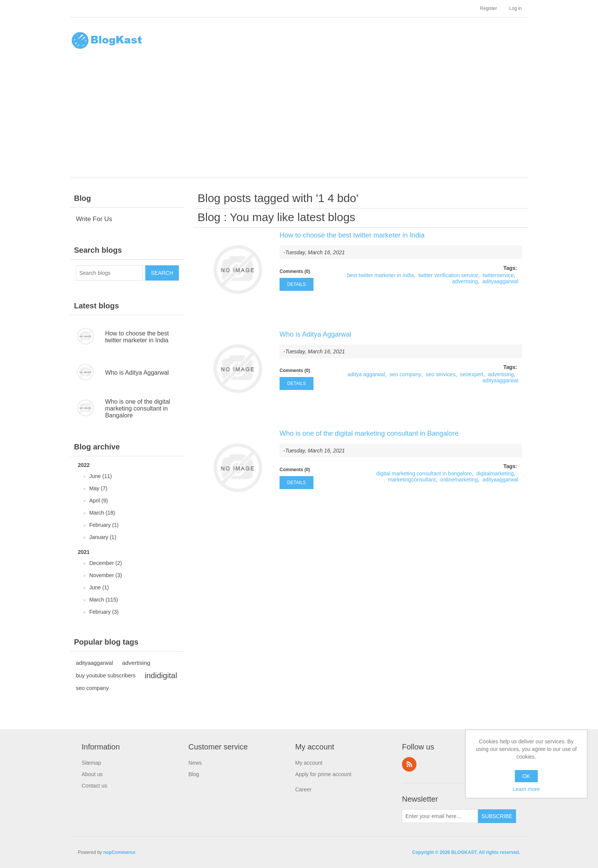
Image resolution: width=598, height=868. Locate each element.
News (195, 763)
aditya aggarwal (366, 374)
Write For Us (94, 219)
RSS (409, 764)
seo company (92, 688)
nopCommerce (119, 852)
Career (303, 789)
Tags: (510, 268)
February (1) (104, 525)
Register (489, 8)
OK (526, 776)
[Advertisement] (301, 120)
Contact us (94, 786)
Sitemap (91, 763)
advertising (136, 663)
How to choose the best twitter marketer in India (137, 337)
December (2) (106, 563)
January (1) (103, 537)
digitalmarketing (495, 473)
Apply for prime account (323, 774)
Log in (515, 8)
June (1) (99, 587)
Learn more (526, 789)
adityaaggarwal (94, 663)
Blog (209, 217)
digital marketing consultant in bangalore (424, 473)
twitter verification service (448, 275)
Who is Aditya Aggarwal (137, 373)
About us (92, 774)
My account (309, 763)
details (297, 284)
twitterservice (498, 275)
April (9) (99, 501)
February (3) (104, 612)
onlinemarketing (459, 480)
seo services (440, 374)
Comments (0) (295, 271)
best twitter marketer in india (380, 275)
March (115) (104, 600)
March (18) (102, 513)
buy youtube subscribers (106, 675)
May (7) (98, 488)
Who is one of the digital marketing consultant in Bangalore (137, 408)
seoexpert (472, 374)
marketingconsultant (412, 480)
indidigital (161, 675)
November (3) (106, 575)
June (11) (100, 476)
